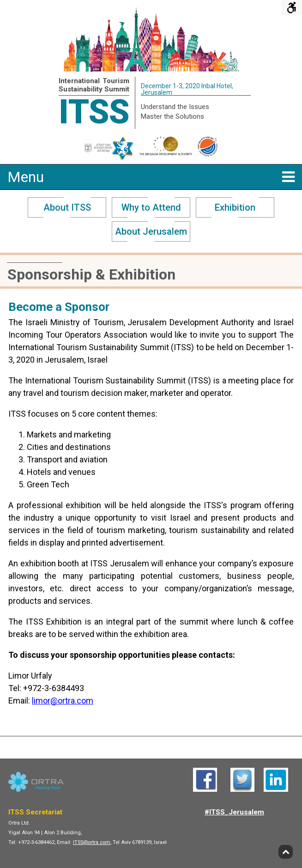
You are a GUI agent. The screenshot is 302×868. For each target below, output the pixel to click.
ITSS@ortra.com (92, 842)
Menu (151, 177)
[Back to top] (286, 852)
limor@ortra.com (63, 701)
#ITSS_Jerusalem (234, 812)
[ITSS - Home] (151, 69)
